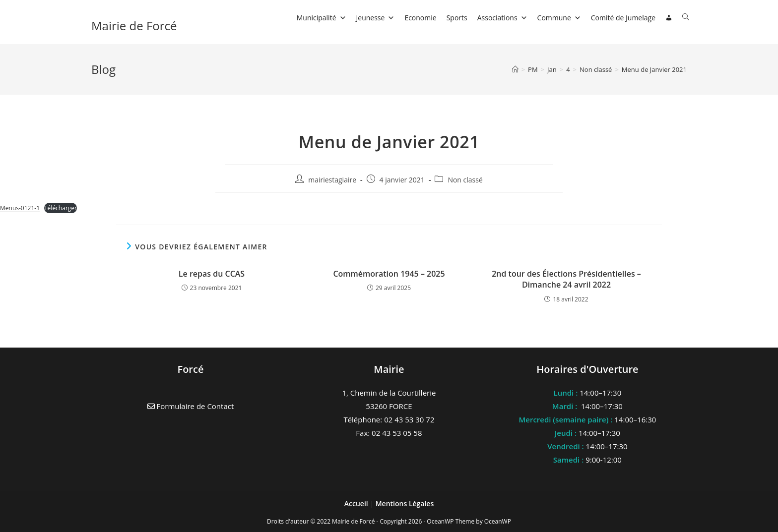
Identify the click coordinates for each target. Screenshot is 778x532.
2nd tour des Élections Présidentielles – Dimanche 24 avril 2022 (566, 279)
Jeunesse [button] (376, 18)
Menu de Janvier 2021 (654, 69)
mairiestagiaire (332, 180)
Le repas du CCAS (212, 274)
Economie (420, 18)
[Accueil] (515, 69)
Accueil (357, 503)
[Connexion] (669, 18)
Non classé (465, 180)
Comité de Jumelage (623, 18)
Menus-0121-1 (20, 208)
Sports (457, 18)
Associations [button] (502, 18)
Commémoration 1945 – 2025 (389, 274)
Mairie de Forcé (134, 26)
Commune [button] (559, 18)
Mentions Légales (405, 503)
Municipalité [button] (322, 18)
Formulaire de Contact (191, 406)
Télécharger (61, 208)
